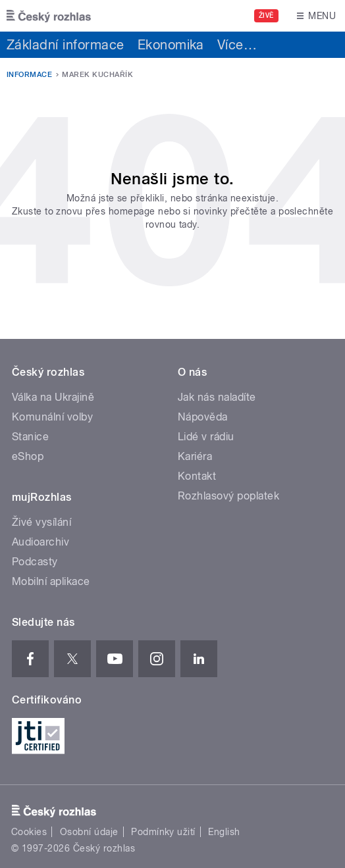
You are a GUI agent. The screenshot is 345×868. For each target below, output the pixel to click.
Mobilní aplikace (51, 581)
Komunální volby (52, 417)
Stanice (30, 437)
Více (237, 45)
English (224, 832)
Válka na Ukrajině (53, 397)
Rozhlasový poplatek (228, 496)
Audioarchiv (40, 542)
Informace (29, 75)
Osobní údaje (89, 832)
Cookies (29, 832)
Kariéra (195, 456)
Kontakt (197, 476)
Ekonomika (171, 45)
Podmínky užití (163, 832)
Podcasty (35, 562)
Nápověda (203, 417)
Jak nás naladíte (217, 397)
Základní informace (66, 45)
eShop (28, 456)
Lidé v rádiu (206, 437)
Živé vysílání (41, 522)
